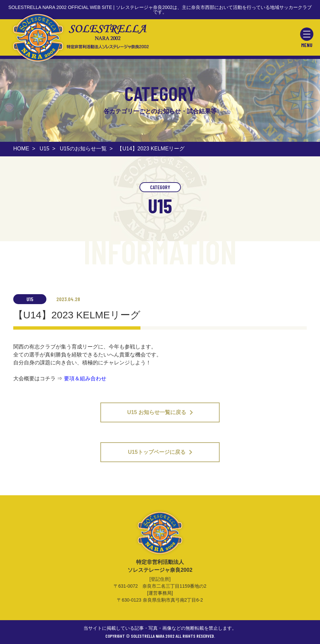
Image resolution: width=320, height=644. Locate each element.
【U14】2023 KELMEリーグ (151, 149)
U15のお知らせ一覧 (83, 149)
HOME (21, 149)
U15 (45, 149)
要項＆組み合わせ (85, 378)
